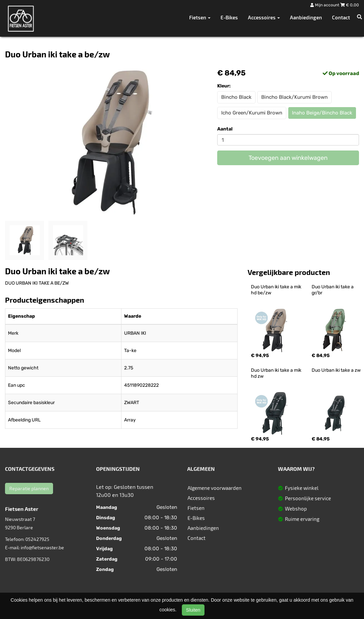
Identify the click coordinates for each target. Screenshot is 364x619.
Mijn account (325, 5)
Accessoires (201, 498)
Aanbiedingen (306, 17)
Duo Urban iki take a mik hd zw (277, 373)
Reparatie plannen (29, 488)
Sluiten (193, 610)
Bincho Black (236, 97)
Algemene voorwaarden (215, 488)
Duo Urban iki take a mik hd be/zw (277, 290)
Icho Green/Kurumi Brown (252, 113)
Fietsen (196, 508)
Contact (341, 17)
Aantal (225, 129)
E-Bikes (229, 17)
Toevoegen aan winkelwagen (288, 158)
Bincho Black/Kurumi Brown (294, 97)
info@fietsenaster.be (42, 547)
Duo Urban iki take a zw (336, 370)
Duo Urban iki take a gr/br (333, 290)
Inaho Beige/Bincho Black (322, 113)
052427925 (37, 539)
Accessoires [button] (264, 17)
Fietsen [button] (200, 17)
